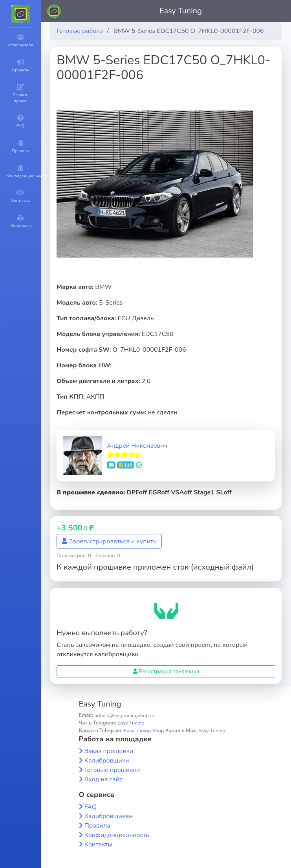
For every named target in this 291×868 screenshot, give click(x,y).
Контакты (99, 844)
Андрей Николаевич (137, 446)
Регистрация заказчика (166, 671)
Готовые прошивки (112, 770)
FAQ (91, 807)
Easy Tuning (181, 11)
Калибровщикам (109, 816)
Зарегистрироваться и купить (109, 541)
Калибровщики (107, 761)
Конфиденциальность (117, 835)
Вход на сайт (103, 779)
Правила (97, 826)
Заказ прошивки (109, 751)
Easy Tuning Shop (144, 731)
